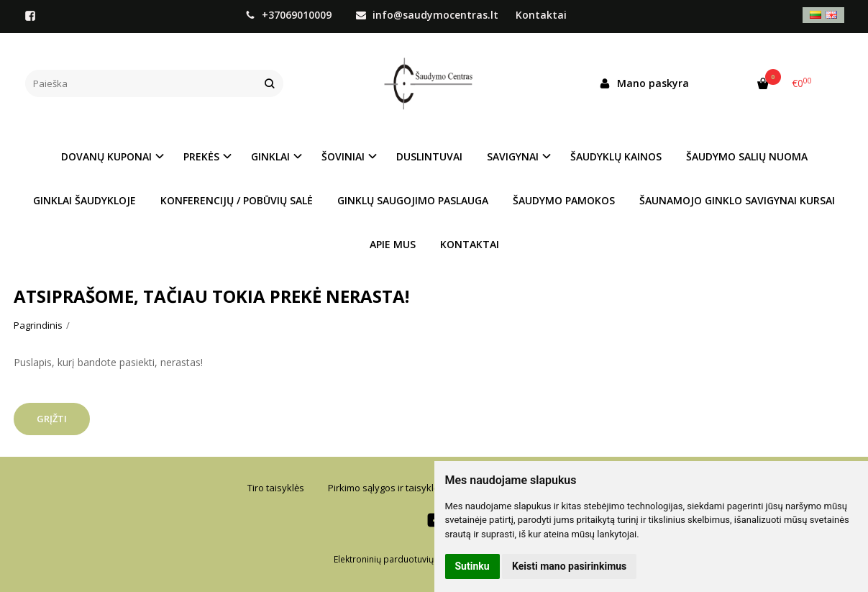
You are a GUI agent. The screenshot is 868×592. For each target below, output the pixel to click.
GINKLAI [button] (270, 156)
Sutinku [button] (472, 566)
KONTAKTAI (470, 244)
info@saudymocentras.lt (427, 15)
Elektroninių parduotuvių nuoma (399, 559)
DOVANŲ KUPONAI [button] (106, 156)
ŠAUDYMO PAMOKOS (564, 200)
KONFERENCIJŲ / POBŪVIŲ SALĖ (237, 200)
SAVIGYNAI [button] (513, 156)
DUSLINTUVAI (429, 156)
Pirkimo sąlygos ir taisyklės (386, 488)
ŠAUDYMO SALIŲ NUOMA (747, 156)
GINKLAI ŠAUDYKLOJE (84, 200)
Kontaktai (541, 15)
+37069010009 (290, 15)
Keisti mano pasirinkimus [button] (569, 566)
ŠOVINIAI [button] (343, 156)
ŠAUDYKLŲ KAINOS (616, 156)
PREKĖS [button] (201, 156)
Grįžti (52, 419)
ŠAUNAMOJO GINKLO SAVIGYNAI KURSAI (737, 200)
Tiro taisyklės (276, 488)
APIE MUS (393, 244)
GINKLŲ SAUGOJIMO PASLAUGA (413, 200)
